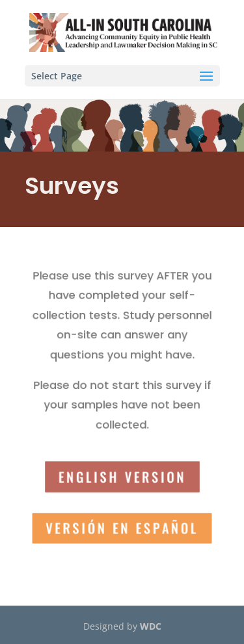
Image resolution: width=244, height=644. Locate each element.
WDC (151, 626)
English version (122, 474)
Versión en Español (122, 523)
